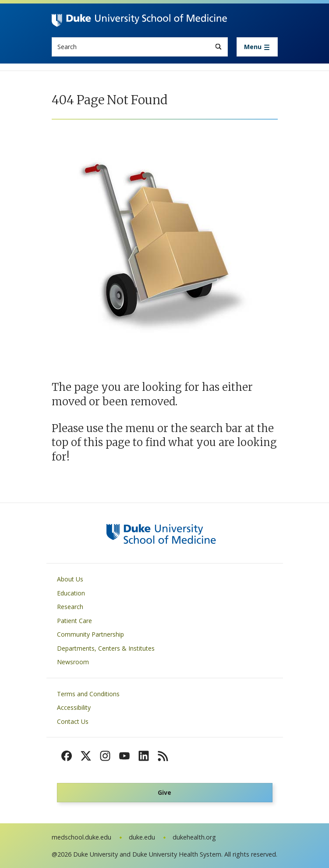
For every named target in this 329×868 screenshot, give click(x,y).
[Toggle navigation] (257, 47)
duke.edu (142, 837)
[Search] (218, 47)
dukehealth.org (194, 837)
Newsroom (73, 662)
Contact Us (73, 721)
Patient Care (74, 621)
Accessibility (74, 707)
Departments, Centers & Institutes (106, 648)
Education (71, 593)
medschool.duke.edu (81, 837)
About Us (70, 579)
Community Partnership (90, 634)
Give (164, 792)
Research (70, 607)
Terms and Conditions (88, 694)
